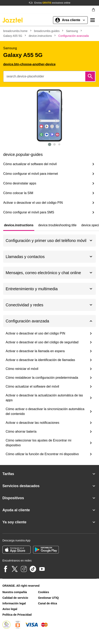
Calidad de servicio (15, 598)
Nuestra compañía (15, 592)
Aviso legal (10, 609)
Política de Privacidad (17, 615)
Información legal (14, 603)
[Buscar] (90, 76)
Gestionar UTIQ (48, 598)
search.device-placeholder (25, 76)
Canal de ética (48, 603)
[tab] (19, 225)
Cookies (44, 592)
